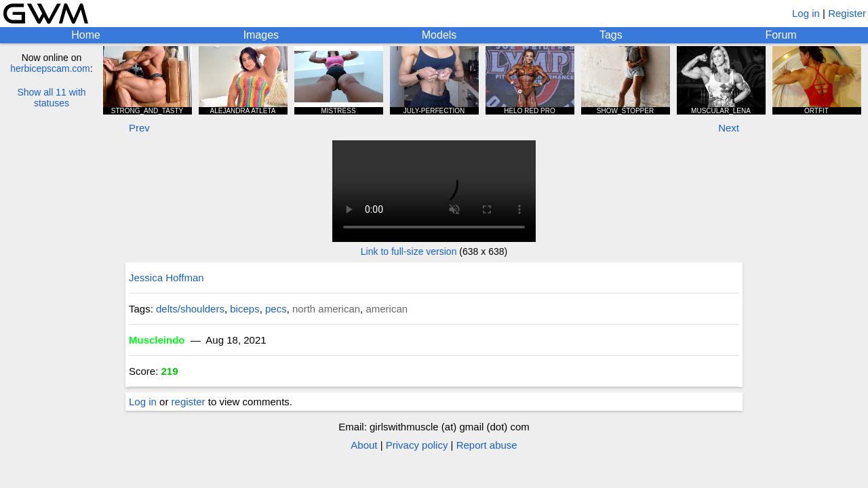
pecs (276, 309)
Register (847, 13)
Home (86, 35)
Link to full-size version (409, 251)
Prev (139, 128)
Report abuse (487, 445)
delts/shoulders (190, 309)
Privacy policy (417, 445)
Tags (611, 35)
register (189, 402)
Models (439, 35)
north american (326, 309)
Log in (806, 13)
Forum (781, 35)
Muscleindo (157, 340)
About (364, 445)
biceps (244, 309)
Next (729, 128)
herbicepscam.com (50, 68)
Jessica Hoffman (166, 278)
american (387, 309)
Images (261, 35)
